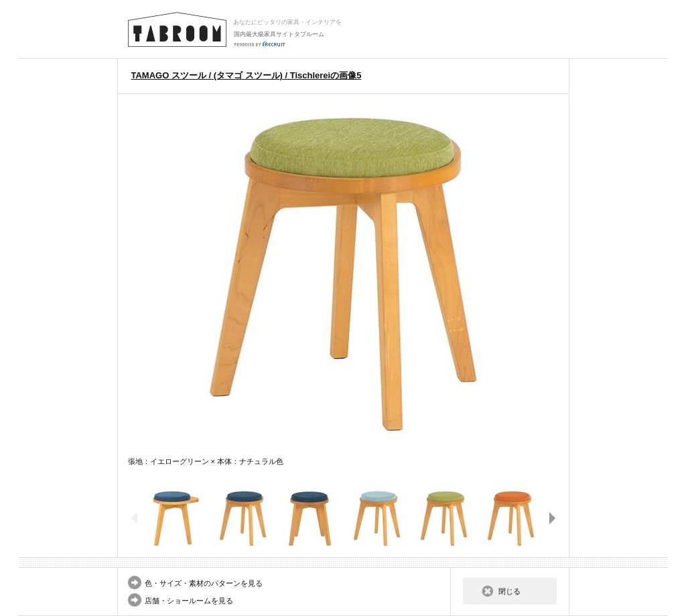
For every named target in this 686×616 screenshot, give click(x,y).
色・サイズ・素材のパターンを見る (204, 583)
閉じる (509, 591)
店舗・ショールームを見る (189, 601)
